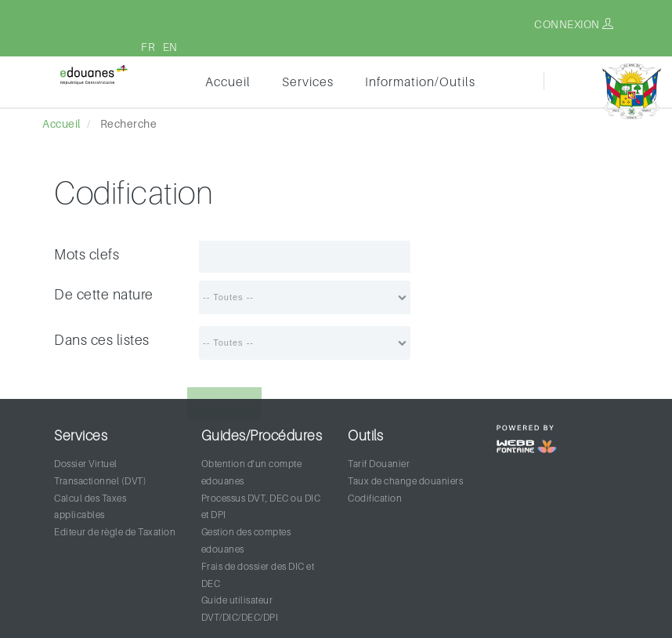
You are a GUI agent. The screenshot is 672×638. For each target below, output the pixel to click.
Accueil (228, 82)
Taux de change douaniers (405, 481)
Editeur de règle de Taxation (115, 532)
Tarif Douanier (379, 464)
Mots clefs (87, 254)
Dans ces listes (102, 340)
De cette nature (104, 294)
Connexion (574, 24)
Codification (375, 498)
